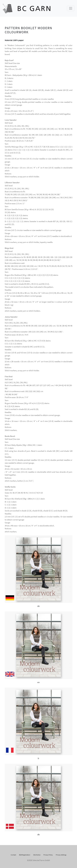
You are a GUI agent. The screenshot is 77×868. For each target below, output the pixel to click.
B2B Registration (25, 855)
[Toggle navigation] (71, 8)
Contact (13, 855)
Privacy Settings (61, 855)
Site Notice (37, 855)
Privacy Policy (48, 855)
